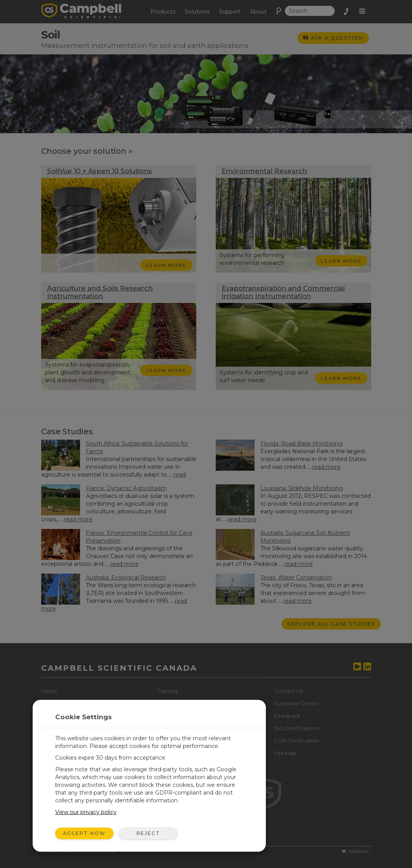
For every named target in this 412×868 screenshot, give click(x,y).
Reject (148, 833)
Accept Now (84, 833)
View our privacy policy (86, 812)
